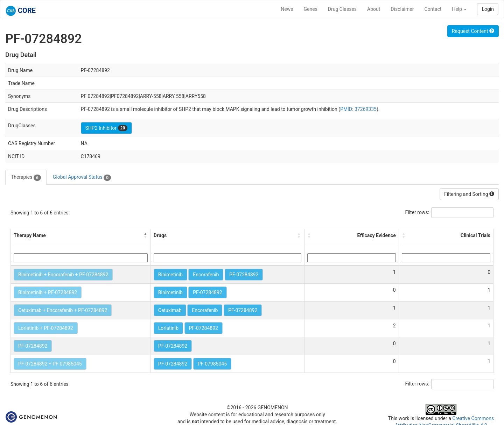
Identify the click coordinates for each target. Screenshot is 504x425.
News (287, 9)
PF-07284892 (244, 275)
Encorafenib (206, 275)
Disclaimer (402, 9)
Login (488, 9)
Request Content (473, 31)
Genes (311, 9)
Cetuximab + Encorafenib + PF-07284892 (63, 310)
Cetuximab (170, 310)
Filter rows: (417, 212)
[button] (146, 235)
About (374, 9)
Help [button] (459, 9)
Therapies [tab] (26, 177)
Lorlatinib (168, 328)
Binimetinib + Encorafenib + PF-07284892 (63, 275)
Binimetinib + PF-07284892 (48, 292)
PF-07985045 (212, 364)
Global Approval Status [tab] (82, 177)
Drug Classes (342, 9)
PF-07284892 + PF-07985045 (50, 364)
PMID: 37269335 (358, 109)
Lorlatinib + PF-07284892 (46, 328)
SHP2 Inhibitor (107, 128)
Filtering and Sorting (469, 194)
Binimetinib (170, 275)
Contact (433, 9)
